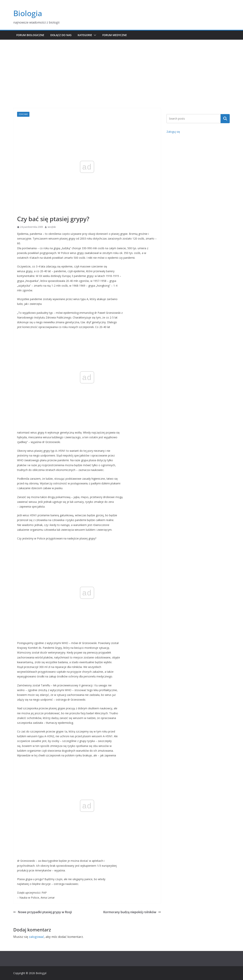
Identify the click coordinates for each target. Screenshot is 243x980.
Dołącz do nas (61, 35)
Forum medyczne (115, 35)
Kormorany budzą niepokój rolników (132, 912)
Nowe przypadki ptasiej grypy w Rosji (43, 912)
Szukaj (225, 119)
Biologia (28, 13)
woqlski (52, 227)
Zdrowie (23, 114)
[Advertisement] (121, 68)
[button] (94, 35)
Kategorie (85, 35)
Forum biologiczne (30, 35)
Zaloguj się (173, 132)
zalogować (36, 937)
